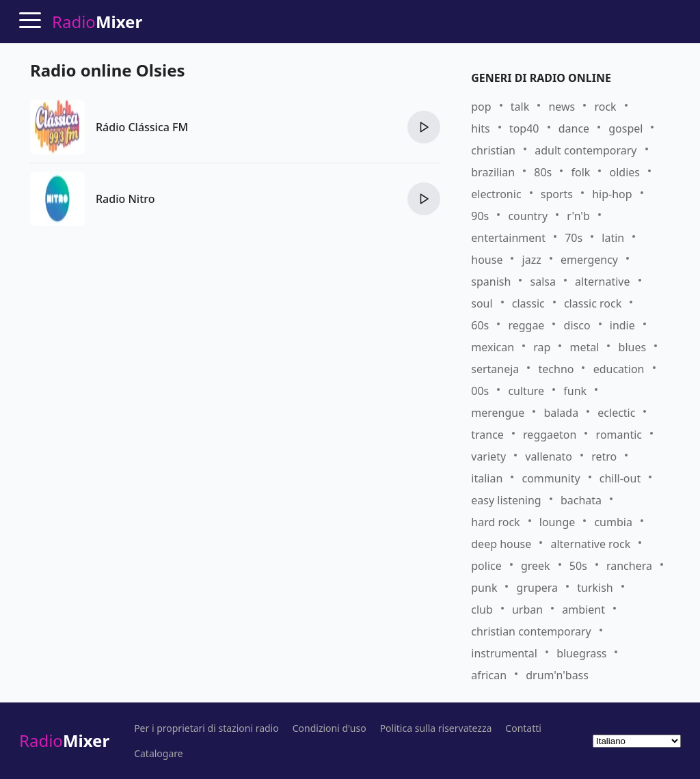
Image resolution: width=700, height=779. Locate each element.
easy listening (506, 500)
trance (487, 435)
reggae (526, 325)
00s (480, 391)
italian (487, 478)
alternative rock (590, 544)
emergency (589, 260)
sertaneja (495, 369)
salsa (543, 282)
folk (580, 172)
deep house (501, 544)
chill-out (620, 478)
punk (484, 588)
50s (578, 566)
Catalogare (159, 754)
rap (542, 347)
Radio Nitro (125, 199)
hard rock (495, 522)
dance (574, 128)
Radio (64, 740)
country (528, 216)
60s (480, 325)
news (562, 107)
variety (488, 456)
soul (482, 303)
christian (493, 150)
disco (577, 325)
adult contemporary (585, 150)
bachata (581, 500)
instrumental (504, 653)
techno (556, 369)
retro (604, 456)
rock (605, 107)
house (487, 260)
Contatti (523, 728)
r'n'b (578, 216)
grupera (537, 588)
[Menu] (30, 20)
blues (633, 347)
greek (536, 566)
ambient (583, 610)
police (486, 566)
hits (480, 128)
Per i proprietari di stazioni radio (206, 728)
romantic (619, 435)
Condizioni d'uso (329, 728)
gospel (625, 128)
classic (528, 303)
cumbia (613, 522)
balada (561, 413)
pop (481, 107)
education (619, 369)
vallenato (549, 456)
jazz (532, 260)
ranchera (629, 566)
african (489, 675)
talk (520, 107)
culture (526, 391)
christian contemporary (531, 631)
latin (613, 238)
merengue (498, 413)
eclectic (616, 413)
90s (480, 216)
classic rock (593, 303)
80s (543, 172)
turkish (595, 588)
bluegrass (581, 653)
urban (527, 610)
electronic (496, 194)
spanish (491, 282)
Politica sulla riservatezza (436, 728)
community (551, 478)
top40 (524, 128)
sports (557, 194)
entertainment (508, 238)
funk (575, 391)
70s (574, 238)
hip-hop (612, 194)
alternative (602, 282)
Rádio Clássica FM (142, 127)
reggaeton (550, 435)
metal (585, 347)
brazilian (493, 172)
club (482, 610)
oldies (624, 172)
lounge (557, 522)
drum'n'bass (557, 675)
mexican (493, 347)
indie (622, 325)
